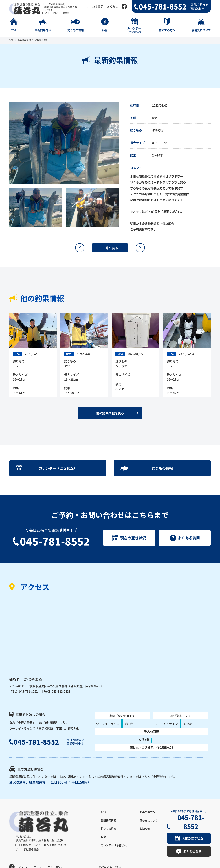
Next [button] (122, 143)
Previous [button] (6, 143)
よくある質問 (95, 6)
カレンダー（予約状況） (115, 848)
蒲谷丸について (149, 823)
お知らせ (112, 6)
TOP (11, 40)
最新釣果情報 (24, 40)
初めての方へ (147, 815)
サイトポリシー (57, 860)
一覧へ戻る (110, 248)
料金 (103, 839)
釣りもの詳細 (109, 831)
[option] (64, 143)
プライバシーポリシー (31, 860)
